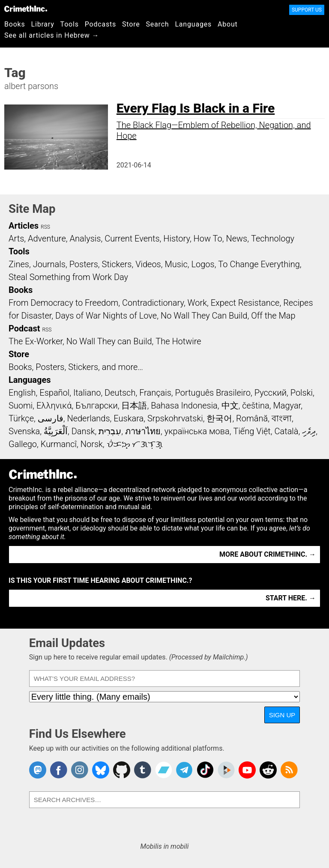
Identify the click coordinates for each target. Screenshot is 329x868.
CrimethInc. (26, 9)
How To (208, 239)
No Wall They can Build (109, 341)
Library (43, 24)
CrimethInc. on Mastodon (38, 770)
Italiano (87, 393)
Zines (19, 264)
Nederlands (88, 418)
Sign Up (282, 715)
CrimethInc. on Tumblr (143, 770)
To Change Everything (259, 264)
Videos (148, 264)
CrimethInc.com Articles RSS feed (289, 770)
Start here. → (291, 598)
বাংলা (282, 418)
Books (15, 24)
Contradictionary (153, 303)
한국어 (219, 418)
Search (158, 24)
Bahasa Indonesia (184, 406)
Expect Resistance (245, 303)
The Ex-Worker (36, 341)
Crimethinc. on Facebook (59, 770)
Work (197, 303)
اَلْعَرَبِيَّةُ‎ (56, 431)
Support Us (307, 10)
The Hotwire (178, 341)
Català (287, 431)
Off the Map (273, 316)
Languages (193, 24)
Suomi (21, 406)
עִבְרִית (110, 431)
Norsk (92, 444)
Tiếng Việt (252, 431)
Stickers (117, 264)
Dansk (83, 431)
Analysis (85, 239)
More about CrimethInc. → (268, 554)
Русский (271, 393)
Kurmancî (59, 444)
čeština (256, 406)
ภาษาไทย (143, 431)
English (22, 393)
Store (131, 24)
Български (97, 406)
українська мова (197, 431)
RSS (45, 227)
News (236, 239)
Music (176, 264)
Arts (16, 239)
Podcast (24, 328)
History (176, 239)
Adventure (47, 239)
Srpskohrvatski (175, 418)
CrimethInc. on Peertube (226, 770)
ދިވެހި (309, 431)
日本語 (134, 406)
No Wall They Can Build (204, 316)
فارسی (51, 418)
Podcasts (100, 24)
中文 (230, 406)
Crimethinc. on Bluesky (101, 770)
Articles (24, 226)
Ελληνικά (54, 406)
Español (54, 393)
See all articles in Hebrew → (52, 35)
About (228, 24)
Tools (70, 24)
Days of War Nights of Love (106, 316)
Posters (84, 264)
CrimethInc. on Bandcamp (164, 770)
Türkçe (21, 418)
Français (155, 393)
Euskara (129, 418)
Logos (203, 264)
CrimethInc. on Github (122, 770)
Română (252, 418)
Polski (302, 393)
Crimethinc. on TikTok (205, 770)
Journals (49, 264)
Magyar (287, 406)
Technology (273, 239)
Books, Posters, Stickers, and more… (76, 367)
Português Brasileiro (213, 393)
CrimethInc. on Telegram (184, 770)
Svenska (24, 431)
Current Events (132, 239)
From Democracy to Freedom (63, 303)
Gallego (23, 444)
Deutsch (120, 393)
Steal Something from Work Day (68, 277)
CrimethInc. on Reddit (268, 770)
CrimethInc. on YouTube (247, 770)
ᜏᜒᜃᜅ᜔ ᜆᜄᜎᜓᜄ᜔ (135, 444)
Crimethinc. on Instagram (80, 770)
